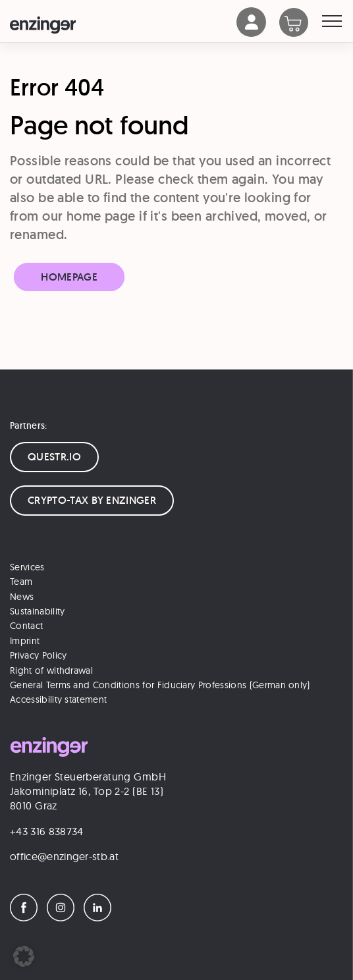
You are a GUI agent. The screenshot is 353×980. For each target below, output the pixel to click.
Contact (26, 626)
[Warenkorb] (301, 24)
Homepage (69, 277)
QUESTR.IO (54, 457)
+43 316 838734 (46, 831)
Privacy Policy (38, 655)
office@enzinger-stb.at (64, 856)
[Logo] (123, 25)
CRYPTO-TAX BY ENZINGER (92, 500)
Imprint (25, 641)
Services (27, 567)
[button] (24, 956)
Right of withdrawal (51, 670)
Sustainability (37, 611)
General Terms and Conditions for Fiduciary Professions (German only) (160, 685)
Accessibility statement (58, 699)
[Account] (252, 33)
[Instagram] (64, 917)
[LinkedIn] (101, 917)
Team (21, 582)
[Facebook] (27, 917)
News (22, 597)
